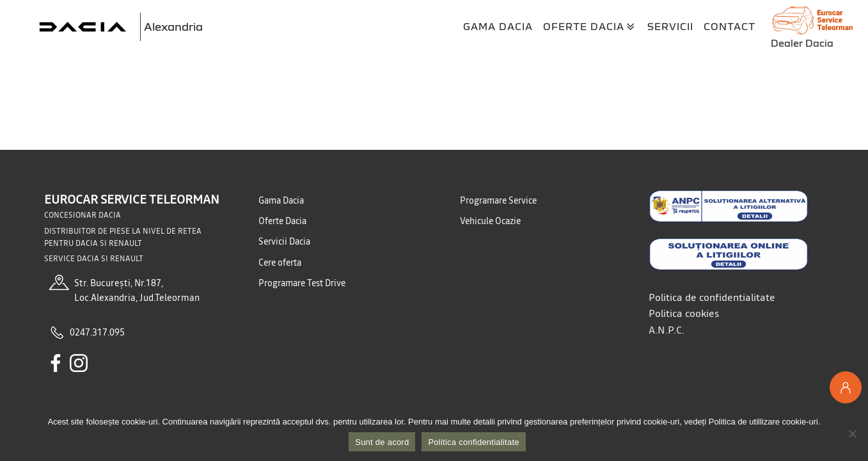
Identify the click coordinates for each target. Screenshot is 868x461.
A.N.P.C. (667, 330)
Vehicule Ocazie (490, 221)
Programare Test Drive (302, 283)
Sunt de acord (382, 442)
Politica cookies (684, 313)
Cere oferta (280, 263)
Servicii (670, 26)
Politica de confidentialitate (712, 297)
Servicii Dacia (284, 241)
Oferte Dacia (590, 27)
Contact (730, 26)
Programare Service (498, 200)
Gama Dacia (498, 26)
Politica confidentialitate (473, 442)
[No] (852, 433)
